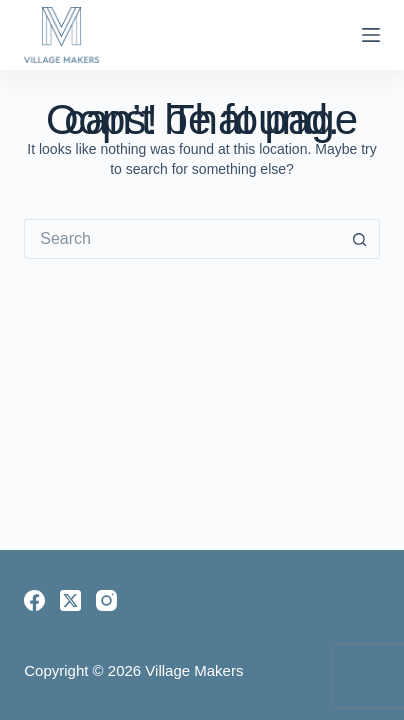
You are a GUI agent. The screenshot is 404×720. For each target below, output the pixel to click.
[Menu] (371, 35)
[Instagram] (106, 600)
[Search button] (360, 239)
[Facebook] (34, 600)
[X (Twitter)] (70, 600)
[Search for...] (182, 239)
